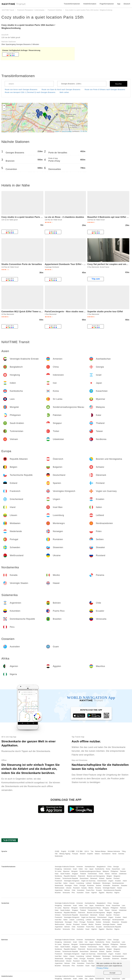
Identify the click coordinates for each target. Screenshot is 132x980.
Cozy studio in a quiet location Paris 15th (43, 17)
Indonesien (67, 869)
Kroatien (118, 881)
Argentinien (59, 890)
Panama (98, 888)
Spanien (109, 878)
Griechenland (102, 881)
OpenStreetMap (67, 131)
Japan (91, 869)
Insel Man (58, 883)
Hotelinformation (90, 4)
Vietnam (114, 874)
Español (90, 854)
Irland (125, 881)
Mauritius (109, 893)
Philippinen (114, 871)
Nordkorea (58, 876)
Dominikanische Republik (112, 890)
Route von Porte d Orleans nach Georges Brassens (105, 89)
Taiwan (107, 874)
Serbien (99, 886)
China (109, 867)
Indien (81, 869)
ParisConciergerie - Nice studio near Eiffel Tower (71, 312)
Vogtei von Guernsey (88, 881)
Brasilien (58, 893)
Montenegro (106, 883)
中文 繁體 (71, 851)
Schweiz (58, 878)
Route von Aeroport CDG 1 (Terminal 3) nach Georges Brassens (30, 92)
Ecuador (99, 890)
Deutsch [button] (127, 4)
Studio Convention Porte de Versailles (22, 264)
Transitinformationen (72, 4)
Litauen (72, 883)
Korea (108, 869)
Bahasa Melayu (101, 851)
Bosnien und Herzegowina (96, 876)
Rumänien (91, 886)
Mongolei (75, 871)
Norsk (114, 854)
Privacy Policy (102, 968)
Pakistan (123, 871)
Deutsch (83, 854)
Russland (76, 888)
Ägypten (102, 893)
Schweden (107, 886)
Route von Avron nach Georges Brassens (21, 89)
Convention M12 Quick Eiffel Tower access (24, 312)
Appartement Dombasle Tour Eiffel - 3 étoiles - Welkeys (74, 264)
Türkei (101, 874)
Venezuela (66, 893)
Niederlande (59, 886)
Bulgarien (117, 876)
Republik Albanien (70, 876)
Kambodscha (100, 869)
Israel (75, 869)
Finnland (117, 878)
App (119, 4)
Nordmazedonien (118, 883)
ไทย (92, 851)
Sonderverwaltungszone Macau (90, 871)
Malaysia (106, 871)
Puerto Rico (90, 890)
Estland (102, 878)
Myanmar (66, 871)
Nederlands (59, 856)
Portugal (82, 886)
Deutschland (84, 878)
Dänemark (94, 878)
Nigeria (117, 893)
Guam (88, 893)
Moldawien (97, 883)
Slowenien (116, 886)
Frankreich (58, 881)
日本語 (57, 851)
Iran (86, 869)
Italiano (97, 854)
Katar (57, 874)
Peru (73, 893)
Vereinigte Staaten (109, 888)
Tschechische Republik (70, 878)
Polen (76, 886)
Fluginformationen (107, 4)
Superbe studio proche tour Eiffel (105, 312)
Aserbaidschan (90, 867)
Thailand (83, 874)
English (64, 851)
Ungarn (111, 881)
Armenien (80, 867)
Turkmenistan (92, 874)
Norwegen (68, 886)
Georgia (116, 867)
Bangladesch (101, 867)
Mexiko (91, 888)
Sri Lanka (58, 871)
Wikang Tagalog (65, 854)
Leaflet (57, 131)
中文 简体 (79, 851)
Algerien (94, 893)
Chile (74, 890)
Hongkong (58, 869)
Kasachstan (116, 869)
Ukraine (69, 888)
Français (75, 854)
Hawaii (120, 888)
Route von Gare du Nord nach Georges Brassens (61, 89)
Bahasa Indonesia (114, 851)
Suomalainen (106, 854)
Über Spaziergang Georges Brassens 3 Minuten (20, 44)
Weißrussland (59, 888)
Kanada (84, 888)
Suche (119, 84)
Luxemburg (80, 883)
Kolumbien (81, 890)
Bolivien (67, 890)
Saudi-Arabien (65, 874)
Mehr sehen (64, 92)
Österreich (82, 876)
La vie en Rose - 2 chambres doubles (64, 217)
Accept (112, 973)
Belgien (109, 876)
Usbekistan (123, 874)
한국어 (87, 851)
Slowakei (124, 886)
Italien (66, 883)
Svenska (121, 854)
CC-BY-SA (84, 131)
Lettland (89, 883)
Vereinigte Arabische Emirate (65, 867)
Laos (124, 869)
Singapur (75, 874)
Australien (80, 893)
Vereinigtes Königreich (72, 881)
